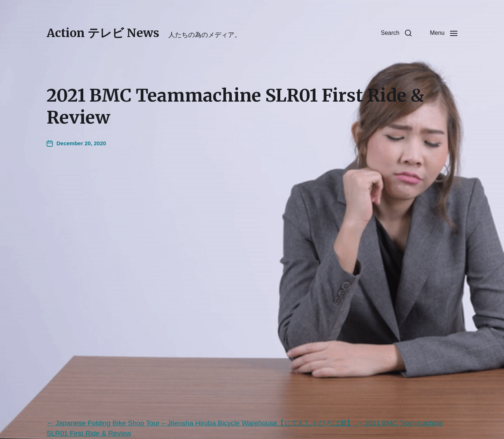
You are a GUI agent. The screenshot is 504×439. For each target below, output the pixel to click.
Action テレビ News (103, 33)
